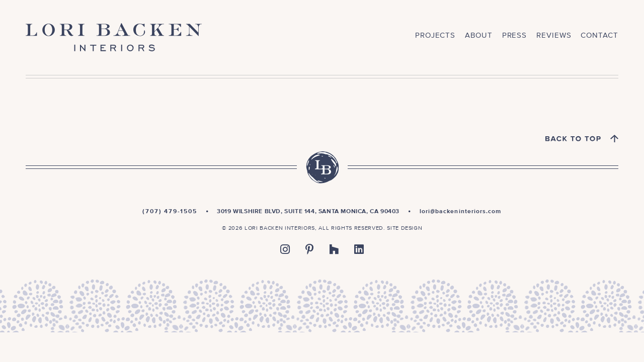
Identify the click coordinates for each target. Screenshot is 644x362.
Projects (435, 35)
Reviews (554, 35)
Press (515, 35)
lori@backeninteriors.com (461, 212)
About (479, 35)
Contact (599, 35)
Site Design (405, 228)
